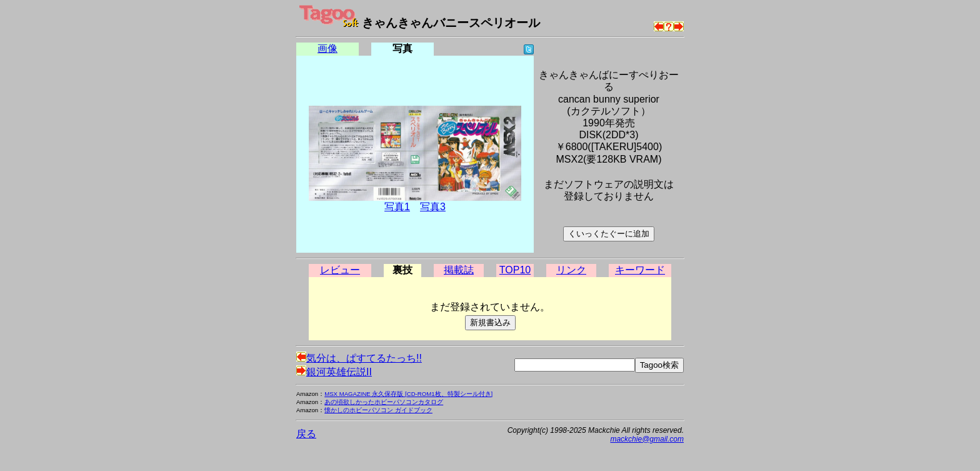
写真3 (433, 207)
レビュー (340, 270)
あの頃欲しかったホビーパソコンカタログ (384, 402)
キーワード (640, 270)
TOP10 (515, 270)
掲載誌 (459, 270)
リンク (571, 270)
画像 (327, 48)
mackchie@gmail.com (647, 439)
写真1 (397, 207)
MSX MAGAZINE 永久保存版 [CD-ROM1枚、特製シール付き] (408, 394)
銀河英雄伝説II (334, 372)
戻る (306, 434)
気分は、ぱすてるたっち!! (359, 358)
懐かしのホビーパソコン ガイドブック (378, 410)
